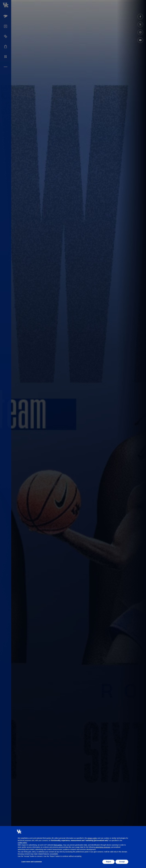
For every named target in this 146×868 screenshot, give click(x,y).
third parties (58, 845)
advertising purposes (103, 847)
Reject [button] (108, 862)
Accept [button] (122, 862)
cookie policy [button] (22, 843)
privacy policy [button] (92, 838)
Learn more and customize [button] (32, 862)
